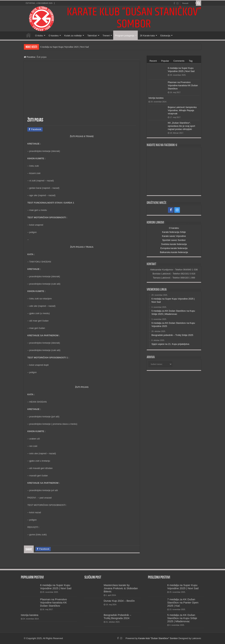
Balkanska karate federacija (174, 252)
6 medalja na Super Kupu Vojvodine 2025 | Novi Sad (64, 47)
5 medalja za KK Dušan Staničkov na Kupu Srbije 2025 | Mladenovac (182, 618)
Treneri (106, 36)
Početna (28, 35)
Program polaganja (125, 36)
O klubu (39, 36)
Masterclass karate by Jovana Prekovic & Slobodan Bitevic (121, 588)
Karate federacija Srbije (174, 232)
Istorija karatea (156, 98)
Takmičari (92, 36)
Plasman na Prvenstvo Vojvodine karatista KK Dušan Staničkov (183, 85)
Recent (153, 61)
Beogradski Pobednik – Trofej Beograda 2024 (117, 617)
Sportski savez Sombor (174, 240)
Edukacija (165, 36)
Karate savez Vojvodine (174, 236)
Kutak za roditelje (73, 36)
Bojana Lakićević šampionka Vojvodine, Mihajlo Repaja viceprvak (182, 110)
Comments (179, 61)
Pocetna (29, 57)
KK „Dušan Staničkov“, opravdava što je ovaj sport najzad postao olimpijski (181, 126)
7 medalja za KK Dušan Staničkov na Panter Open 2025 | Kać (183, 602)
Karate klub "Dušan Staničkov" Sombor (158, 638)
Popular (165, 61)
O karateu (54, 36)
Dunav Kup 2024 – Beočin (119, 601)
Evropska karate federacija (174, 248)
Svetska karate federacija (174, 244)
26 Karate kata (147, 36)
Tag (191, 61)
